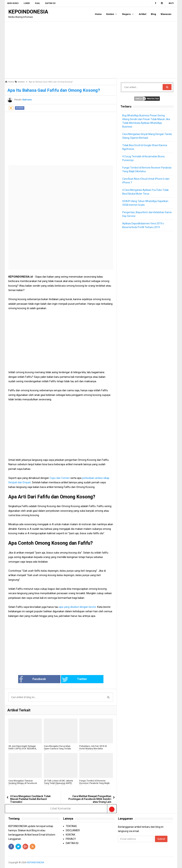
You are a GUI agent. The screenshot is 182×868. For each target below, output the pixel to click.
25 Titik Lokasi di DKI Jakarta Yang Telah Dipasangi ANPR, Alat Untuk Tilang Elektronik (58, 783)
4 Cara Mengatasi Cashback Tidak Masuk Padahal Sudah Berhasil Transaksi (30, 799)
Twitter (73, 679)
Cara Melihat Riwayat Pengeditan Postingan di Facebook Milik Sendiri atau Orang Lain (90, 799)
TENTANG (71, 826)
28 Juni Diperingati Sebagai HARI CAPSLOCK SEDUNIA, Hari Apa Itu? (22, 749)
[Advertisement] (91, 50)
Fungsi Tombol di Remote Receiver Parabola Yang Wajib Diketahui (94, 783)
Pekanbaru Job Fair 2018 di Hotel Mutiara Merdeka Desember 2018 (93, 749)
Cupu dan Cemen (60, 478)
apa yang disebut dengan (77, 607)
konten (20, 108)
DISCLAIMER (73, 830)
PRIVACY (71, 839)
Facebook (38, 679)
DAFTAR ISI (72, 843)
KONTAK (70, 835)
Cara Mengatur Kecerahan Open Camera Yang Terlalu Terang (57, 749)
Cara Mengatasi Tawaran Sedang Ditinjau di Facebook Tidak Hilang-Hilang (23, 783)
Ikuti (171, 3)
